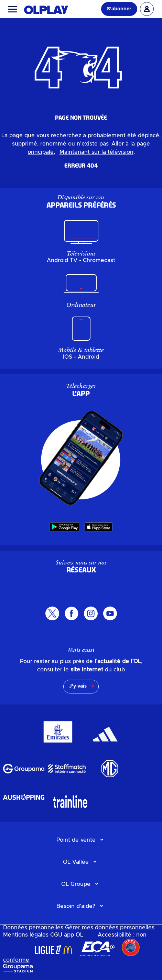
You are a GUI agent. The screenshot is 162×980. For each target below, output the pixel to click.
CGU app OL (67, 935)
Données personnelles (33, 928)
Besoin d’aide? (76, 906)
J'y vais (78, 686)
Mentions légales (26, 935)
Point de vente (76, 840)
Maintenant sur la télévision (96, 152)
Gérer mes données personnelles (110, 928)
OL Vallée (76, 862)
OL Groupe (76, 884)
